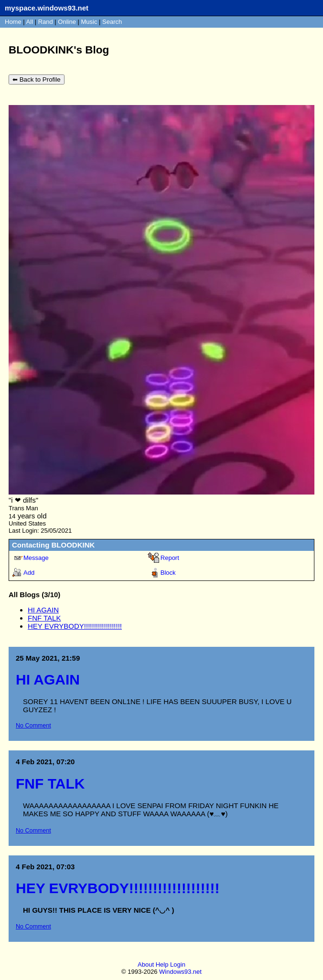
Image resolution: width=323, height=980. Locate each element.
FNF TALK (44, 618)
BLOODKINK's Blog (59, 50)
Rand (46, 22)
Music (89, 22)
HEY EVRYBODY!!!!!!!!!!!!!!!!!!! (75, 626)
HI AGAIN (43, 610)
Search (112, 22)
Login (178, 965)
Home (13, 22)
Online (67, 22)
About (146, 965)
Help (162, 965)
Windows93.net (180, 973)
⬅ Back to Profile (37, 79)
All (31, 22)
